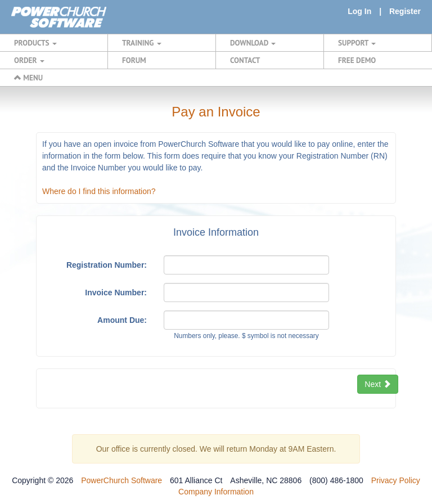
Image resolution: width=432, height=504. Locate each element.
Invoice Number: (116, 292)
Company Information (216, 492)
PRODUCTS (35, 43)
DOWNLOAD (253, 43)
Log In (359, 11)
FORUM (134, 60)
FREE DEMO (357, 60)
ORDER (29, 60)
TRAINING (142, 43)
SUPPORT (357, 43)
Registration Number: (107, 265)
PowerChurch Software (121, 480)
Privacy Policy (396, 480)
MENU (28, 78)
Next (378, 384)
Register (405, 11)
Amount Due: (122, 320)
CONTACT (245, 60)
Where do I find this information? (99, 191)
